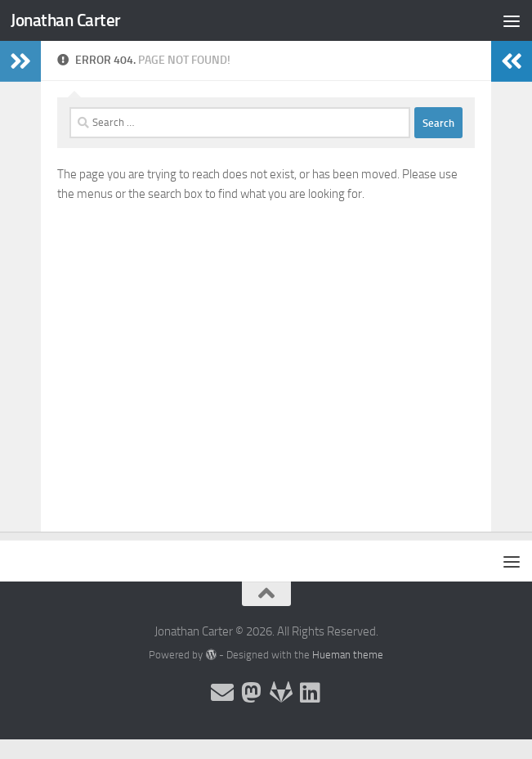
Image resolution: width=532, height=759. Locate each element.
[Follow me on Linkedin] (311, 693)
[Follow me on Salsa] (281, 693)
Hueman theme (348, 655)
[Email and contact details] (222, 693)
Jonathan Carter (66, 20)
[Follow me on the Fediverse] (252, 693)
